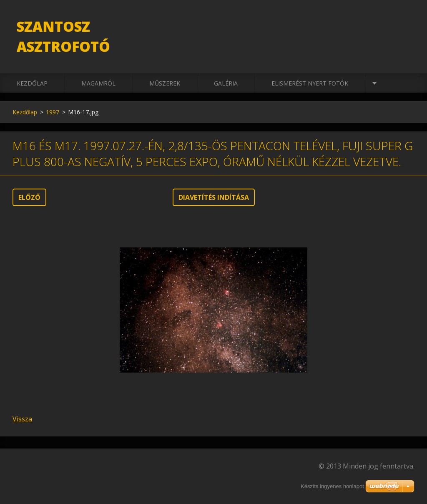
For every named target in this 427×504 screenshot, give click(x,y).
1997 (53, 112)
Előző (29, 197)
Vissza (22, 419)
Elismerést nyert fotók (310, 83)
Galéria (226, 83)
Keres (405, 24)
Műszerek (165, 83)
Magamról (98, 83)
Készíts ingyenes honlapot (332, 486)
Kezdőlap (32, 83)
